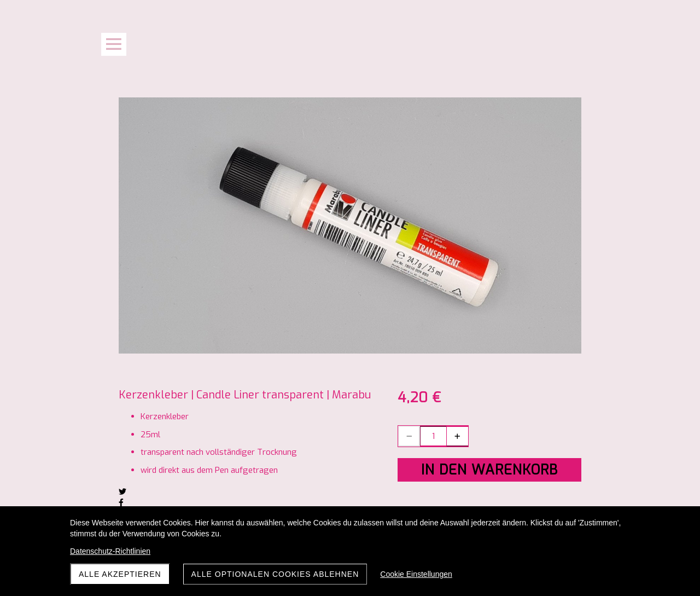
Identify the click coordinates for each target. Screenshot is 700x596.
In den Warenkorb (489, 470)
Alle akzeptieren (120, 574)
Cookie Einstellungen (416, 574)
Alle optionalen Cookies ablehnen (275, 574)
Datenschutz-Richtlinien (110, 551)
